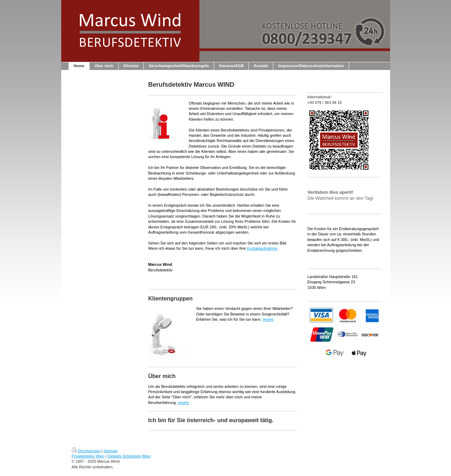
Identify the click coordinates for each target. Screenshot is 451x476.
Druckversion (86, 451)
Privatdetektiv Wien (88, 456)
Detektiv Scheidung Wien (129, 456)
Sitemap (111, 451)
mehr (268, 319)
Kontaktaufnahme (262, 248)
